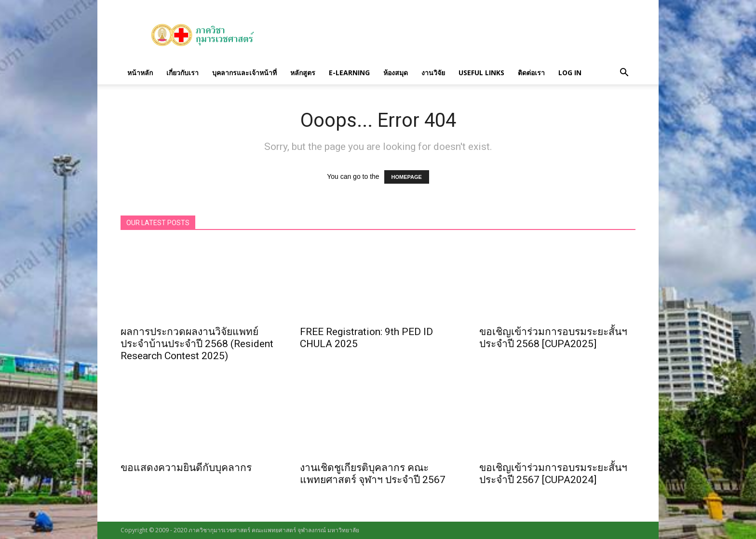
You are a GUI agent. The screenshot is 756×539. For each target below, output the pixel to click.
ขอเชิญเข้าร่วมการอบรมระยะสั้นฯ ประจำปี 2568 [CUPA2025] (553, 338)
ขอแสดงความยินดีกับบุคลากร (186, 468)
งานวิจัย (433, 73)
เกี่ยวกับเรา (182, 73)
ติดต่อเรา (531, 73)
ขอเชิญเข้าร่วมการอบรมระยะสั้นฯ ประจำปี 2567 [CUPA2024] (553, 474)
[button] (624, 73)
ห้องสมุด (396, 73)
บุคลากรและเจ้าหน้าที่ (244, 73)
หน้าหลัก (140, 73)
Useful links (481, 73)
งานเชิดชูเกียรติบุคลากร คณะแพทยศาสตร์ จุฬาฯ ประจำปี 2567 (373, 474)
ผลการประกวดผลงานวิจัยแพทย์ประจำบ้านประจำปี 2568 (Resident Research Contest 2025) (197, 344)
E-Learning (349, 73)
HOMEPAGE (407, 177)
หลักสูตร (303, 73)
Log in (570, 73)
